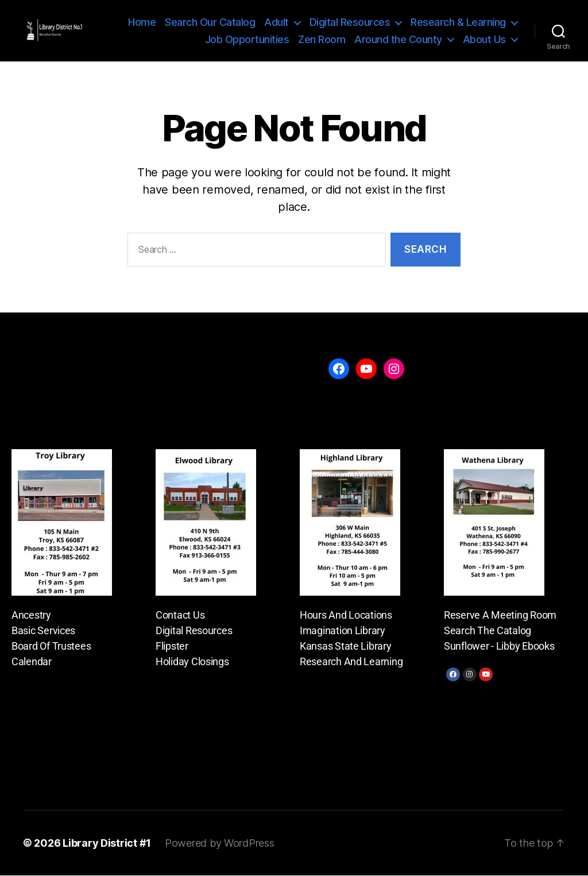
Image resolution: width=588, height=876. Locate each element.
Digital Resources (350, 23)
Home (142, 23)
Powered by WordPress (220, 844)
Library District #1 (107, 844)
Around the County (398, 39)
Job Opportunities (247, 39)
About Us (484, 39)
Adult (276, 23)
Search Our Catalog (210, 23)
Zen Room (322, 39)
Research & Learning (458, 23)
